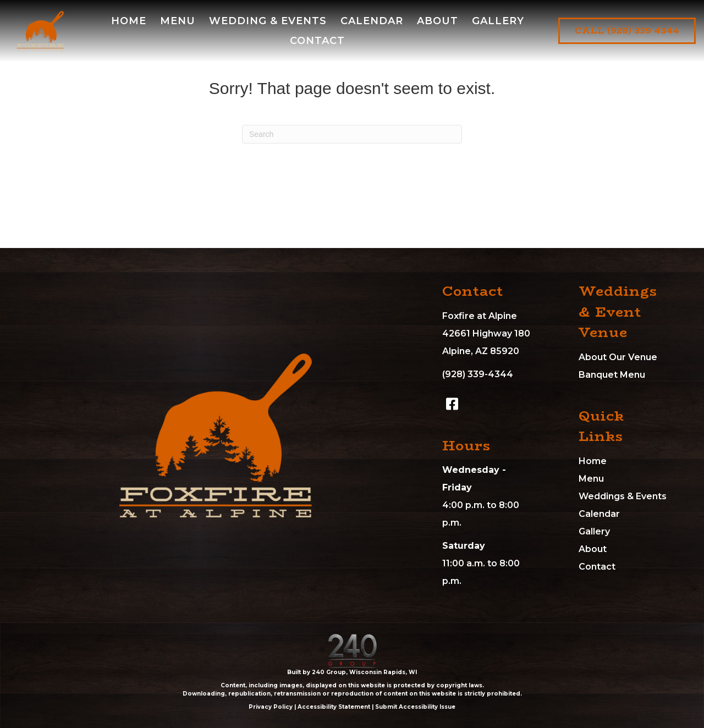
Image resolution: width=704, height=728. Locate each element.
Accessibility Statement (334, 707)
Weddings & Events (623, 496)
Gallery (594, 531)
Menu (591, 479)
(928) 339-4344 (478, 374)
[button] (452, 404)
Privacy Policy (271, 707)
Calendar (599, 514)
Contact (597, 567)
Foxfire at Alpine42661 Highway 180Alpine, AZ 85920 (486, 333)
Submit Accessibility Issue (415, 707)
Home (593, 461)
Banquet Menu (612, 375)
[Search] (352, 134)
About (593, 549)
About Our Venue (618, 357)
